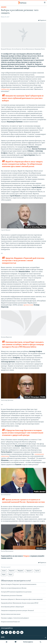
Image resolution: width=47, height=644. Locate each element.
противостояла (28, 305)
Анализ (4, 7)
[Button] (42, 20)
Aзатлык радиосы (28, 642)
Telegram (26, 556)
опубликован (5, 89)
